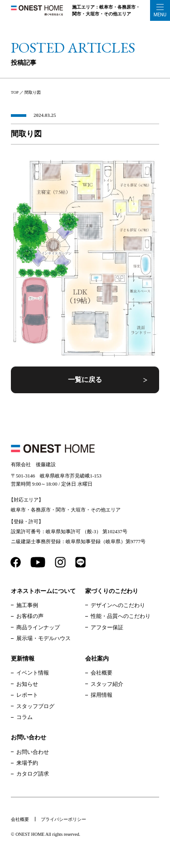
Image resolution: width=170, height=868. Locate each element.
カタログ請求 (33, 774)
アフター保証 (107, 627)
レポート (27, 695)
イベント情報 (33, 673)
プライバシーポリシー (63, 819)
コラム (24, 717)
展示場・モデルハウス (44, 638)
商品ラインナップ (38, 627)
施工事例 (27, 605)
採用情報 (102, 695)
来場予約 (27, 763)
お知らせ (27, 684)
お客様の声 (30, 616)
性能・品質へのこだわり (121, 616)
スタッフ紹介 (107, 684)
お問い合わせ (33, 752)
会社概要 (102, 673)
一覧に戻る (85, 380)
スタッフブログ (35, 706)
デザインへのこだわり (118, 605)
